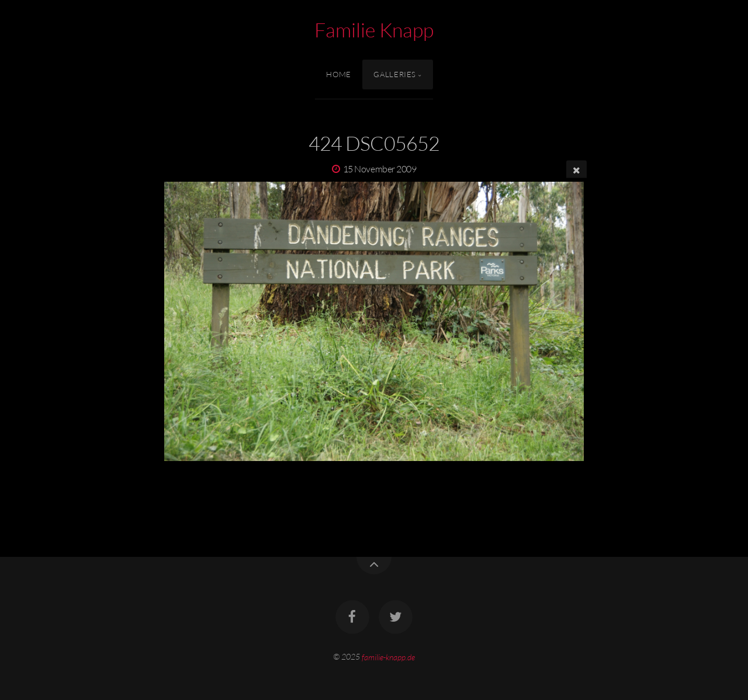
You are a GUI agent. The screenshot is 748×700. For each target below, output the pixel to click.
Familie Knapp (374, 30)
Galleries (395, 74)
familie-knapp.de (388, 656)
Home (339, 74)
